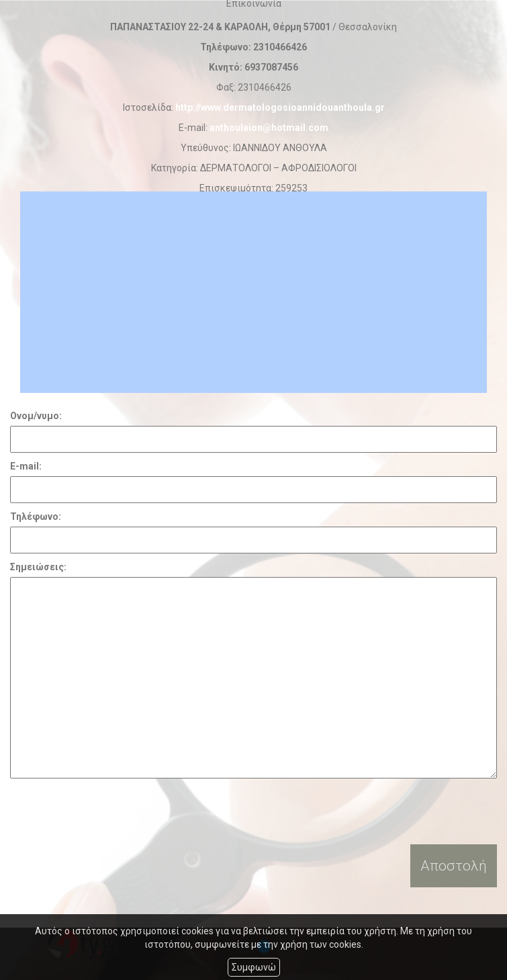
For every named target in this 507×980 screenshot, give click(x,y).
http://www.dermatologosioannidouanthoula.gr (280, 107)
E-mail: (26, 466)
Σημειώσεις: (38, 567)
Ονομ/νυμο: (36, 416)
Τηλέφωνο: (36, 517)
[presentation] (112, 811)
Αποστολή (454, 866)
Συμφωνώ (254, 967)
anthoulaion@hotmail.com (269, 128)
